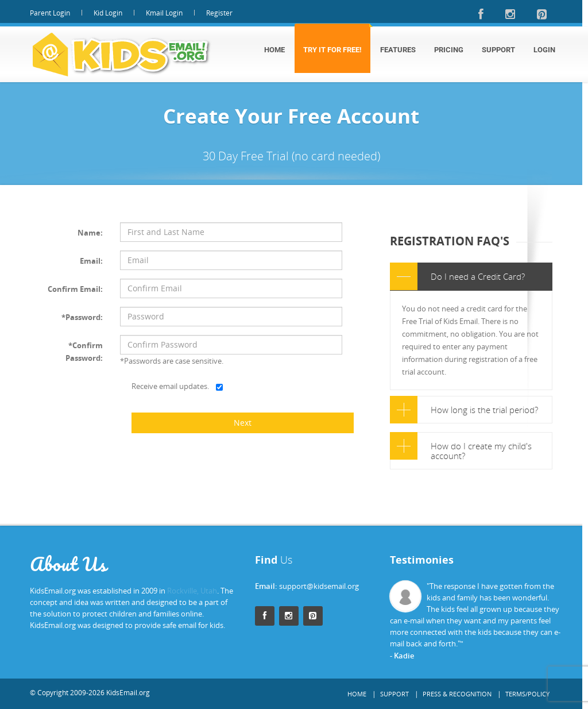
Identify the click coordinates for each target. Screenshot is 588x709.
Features (398, 50)
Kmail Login (164, 13)
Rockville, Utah (192, 591)
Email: (91, 261)
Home (274, 50)
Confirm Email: (75, 289)
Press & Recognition (457, 694)
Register (219, 13)
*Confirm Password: (84, 352)
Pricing (449, 50)
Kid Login (108, 13)
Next (243, 423)
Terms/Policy (527, 694)
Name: (90, 233)
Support (498, 50)
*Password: (82, 317)
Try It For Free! (332, 50)
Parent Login (50, 13)
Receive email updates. (170, 386)
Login (544, 50)
